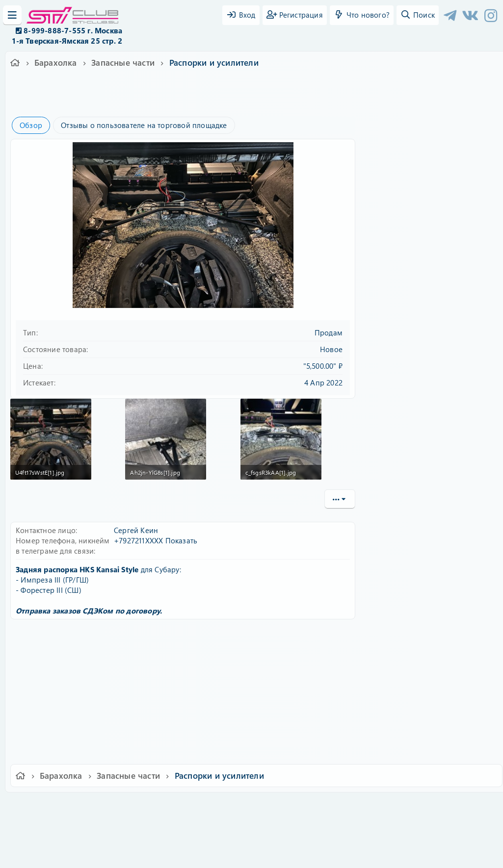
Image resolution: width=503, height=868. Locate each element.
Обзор (31, 125)
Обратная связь (165, 803)
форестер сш (180, 101)
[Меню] (12, 15)
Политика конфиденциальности (318, 803)
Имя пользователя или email (424, 151)
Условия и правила (229, 803)
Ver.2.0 (62, 803)
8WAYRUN (297, 831)
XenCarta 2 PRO (213, 831)
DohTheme (277, 855)
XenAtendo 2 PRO (213, 839)
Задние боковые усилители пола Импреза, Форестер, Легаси (436, 425)
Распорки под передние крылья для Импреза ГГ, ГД (435, 510)
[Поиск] (418, 15)
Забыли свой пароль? (411, 213)
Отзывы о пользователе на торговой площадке (144, 125)
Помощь (392, 803)
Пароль (386, 183)
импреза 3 (139, 101)
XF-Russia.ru (45, 824)
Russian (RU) (108, 803)
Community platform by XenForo (251, 817)
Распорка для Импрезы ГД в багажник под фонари (437, 591)
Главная (427, 803)
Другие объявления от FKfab (430, 393)
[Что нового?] (362, 15)
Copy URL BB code (400, 725)
